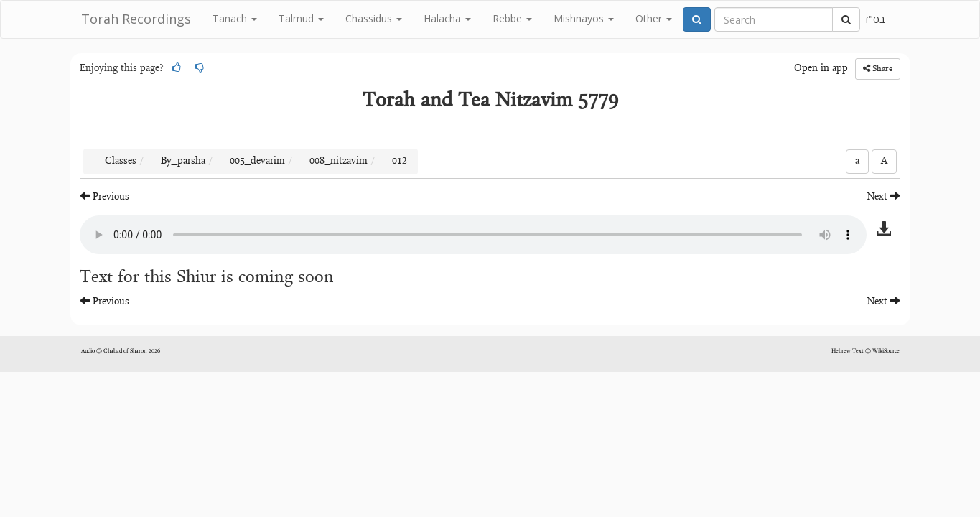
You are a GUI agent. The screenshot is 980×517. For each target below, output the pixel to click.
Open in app (821, 69)
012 (400, 162)
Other (654, 18)
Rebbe (512, 18)
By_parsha (183, 162)
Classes (121, 162)
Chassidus (374, 18)
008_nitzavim (339, 162)
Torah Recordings (136, 19)
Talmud (301, 18)
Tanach (235, 18)
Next (884, 196)
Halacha (447, 18)
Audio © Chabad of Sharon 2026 (121, 351)
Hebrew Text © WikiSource (865, 351)
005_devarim (257, 162)
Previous (104, 196)
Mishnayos (584, 18)
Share (878, 69)
